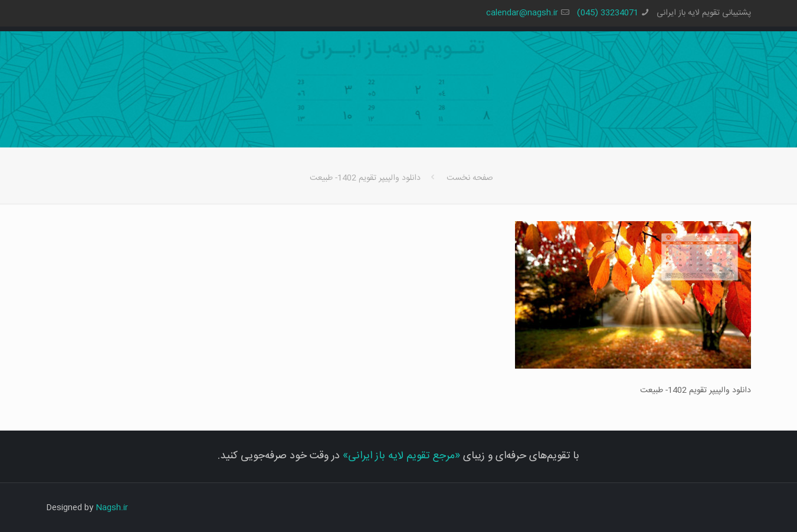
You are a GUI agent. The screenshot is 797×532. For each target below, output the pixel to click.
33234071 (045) (608, 13)
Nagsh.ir (112, 508)
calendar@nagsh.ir (522, 13)
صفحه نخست (470, 178)
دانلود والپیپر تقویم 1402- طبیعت (365, 178)
